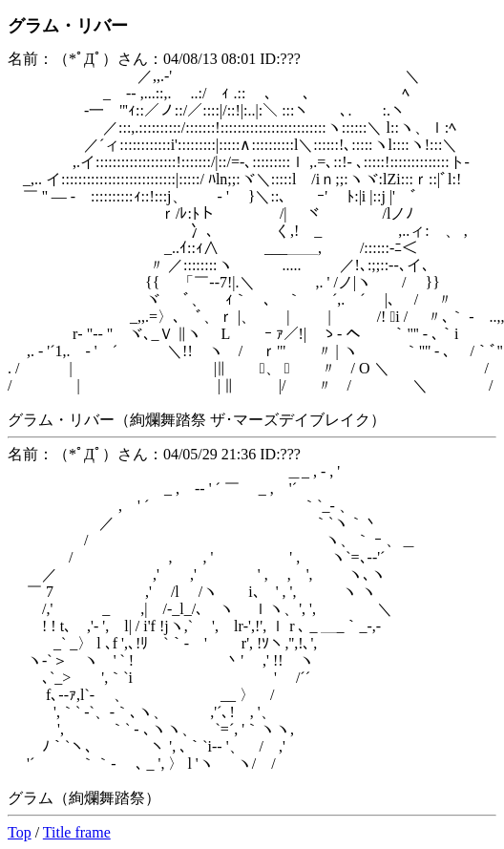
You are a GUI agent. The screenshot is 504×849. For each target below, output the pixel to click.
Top (20, 832)
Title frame (77, 832)
